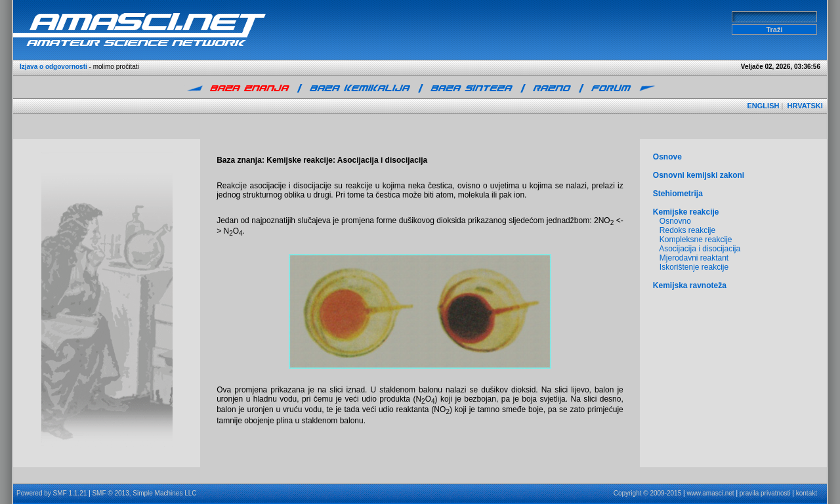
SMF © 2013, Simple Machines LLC (144, 493)
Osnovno (675, 221)
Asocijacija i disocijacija (700, 249)
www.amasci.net (710, 493)
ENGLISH (764, 106)
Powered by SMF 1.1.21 (52, 493)
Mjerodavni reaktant (694, 258)
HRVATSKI (805, 106)
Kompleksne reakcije (696, 240)
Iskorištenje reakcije (694, 267)
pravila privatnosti (765, 493)
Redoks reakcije (687, 230)
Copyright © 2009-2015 (648, 493)
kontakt (807, 493)
